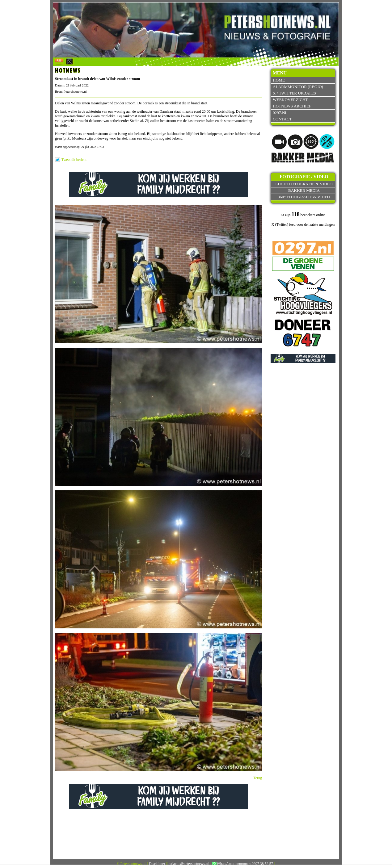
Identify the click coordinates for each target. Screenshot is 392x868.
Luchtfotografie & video (304, 184)
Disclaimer (157, 864)
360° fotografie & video (304, 197)
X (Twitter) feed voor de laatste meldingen (303, 224)
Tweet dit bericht (74, 160)
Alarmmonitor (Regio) (298, 87)
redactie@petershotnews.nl (189, 864)
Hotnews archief (292, 106)
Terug (258, 778)
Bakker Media (304, 190)
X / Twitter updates (294, 93)
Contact (282, 119)
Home (279, 80)
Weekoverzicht (290, 100)
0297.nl (280, 113)
